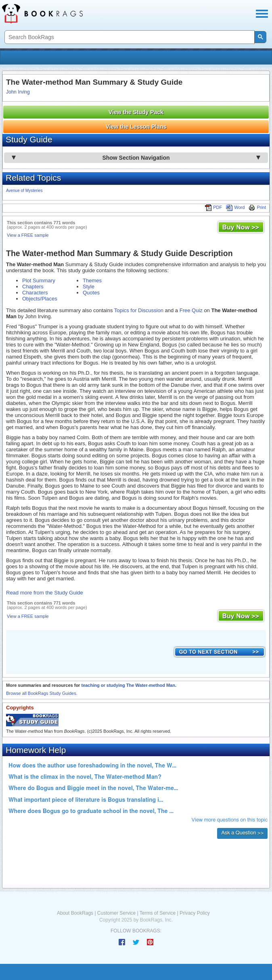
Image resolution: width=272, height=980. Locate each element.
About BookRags (75, 913)
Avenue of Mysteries (24, 191)
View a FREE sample (28, 235)
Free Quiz (191, 310)
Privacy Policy (195, 913)
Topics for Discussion (139, 310)
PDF (213, 207)
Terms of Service (158, 913)
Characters (35, 293)
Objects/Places (40, 299)
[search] (129, 37)
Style (89, 287)
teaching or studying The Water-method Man (128, 685)
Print (257, 207)
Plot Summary (39, 280)
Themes (92, 280)
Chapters (33, 287)
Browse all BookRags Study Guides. (42, 693)
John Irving (18, 92)
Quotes (91, 293)
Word (235, 207)
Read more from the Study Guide (45, 593)
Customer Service (116, 913)
